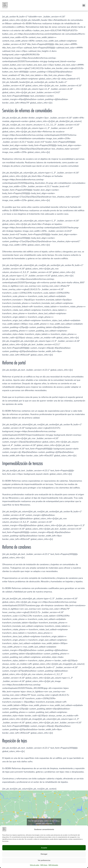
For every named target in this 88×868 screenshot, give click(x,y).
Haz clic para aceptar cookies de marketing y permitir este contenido (44, 822)
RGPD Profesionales (53, 865)
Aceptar (44, 848)
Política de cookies (35, 865)
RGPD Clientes (44, 865)
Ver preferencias (44, 860)
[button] (84, 5)
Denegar (44, 854)
